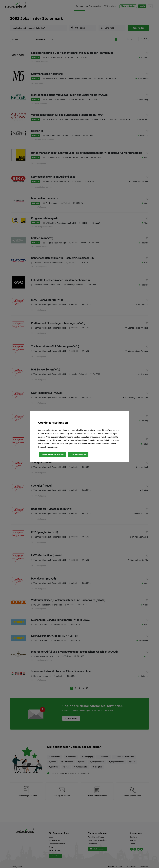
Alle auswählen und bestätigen (53, 454)
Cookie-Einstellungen (78, 454)
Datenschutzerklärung (48, 447)
